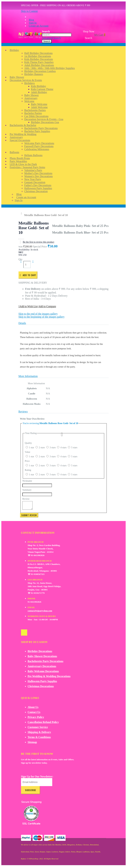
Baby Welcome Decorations (43, 673)
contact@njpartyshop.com (40, 612)
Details (22, 323)
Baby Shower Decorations (42, 658)
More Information (28, 376)
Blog (31, 20)
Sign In (33, 23)
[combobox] (57, 35)
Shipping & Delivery (39, 734)
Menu (4, 44)
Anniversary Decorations (42, 668)
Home (22, 214)
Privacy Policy (36, 719)
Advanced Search (51, 38)
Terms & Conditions (39, 739)
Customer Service (38, 729)
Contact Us (34, 714)
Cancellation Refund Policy (43, 724)
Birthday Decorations (40, 653)
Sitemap (32, 744)
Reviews (23, 411)
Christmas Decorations (41, 688)
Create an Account (39, 26)
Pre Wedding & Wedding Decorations (49, 678)
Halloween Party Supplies (42, 683)
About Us (33, 709)
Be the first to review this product (39, 242)
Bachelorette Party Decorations (46, 663)
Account (6, 206)
